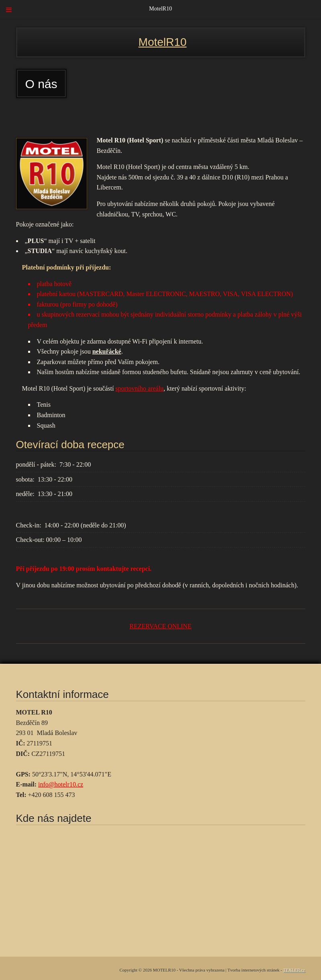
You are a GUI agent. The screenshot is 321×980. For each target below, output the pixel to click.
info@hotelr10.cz (61, 784)
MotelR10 (163, 42)
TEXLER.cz (294, 970)
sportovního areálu (139, 388)
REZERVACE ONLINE (160, 626)
